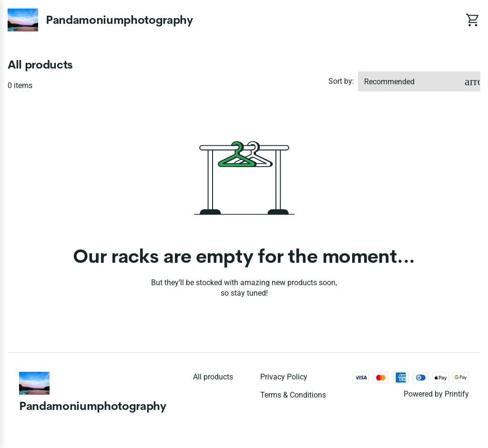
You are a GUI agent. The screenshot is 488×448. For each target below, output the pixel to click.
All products (213, 377)
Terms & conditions (293, 395)
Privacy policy (284, 377)
